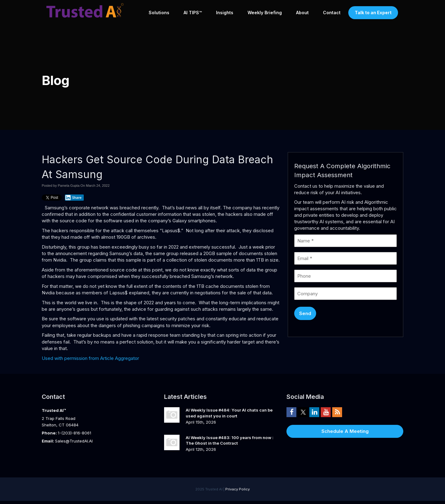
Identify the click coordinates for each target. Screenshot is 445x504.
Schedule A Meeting (345, 431)
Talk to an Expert (373, 13)
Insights (225, 13)
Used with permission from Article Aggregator (90, 358)
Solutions (159, 13)
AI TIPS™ (193, 13)
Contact (332, 13)
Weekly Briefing (265, 13)
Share (73, 198)
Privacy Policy (237, 489)
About (302, 13)
